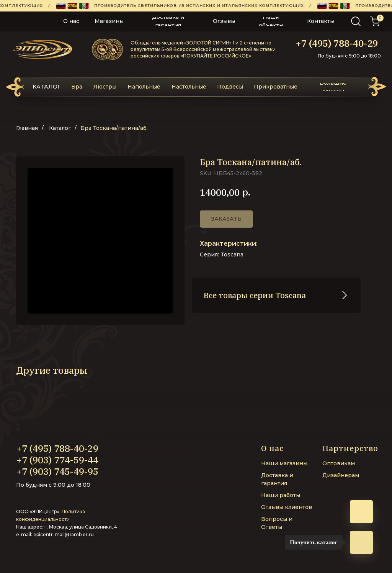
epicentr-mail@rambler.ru (64, 534)
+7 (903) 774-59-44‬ (57, 460)
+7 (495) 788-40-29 (337, 43)
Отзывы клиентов (287, 507)
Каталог (60, 128)
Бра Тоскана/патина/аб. (114, 128)
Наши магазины (284, 463)
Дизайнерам (341, 475)
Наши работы (281, 495)
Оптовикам (339, 463)
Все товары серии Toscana (255, 295)
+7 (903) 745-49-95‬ (57, 471)
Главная (27, 128)
